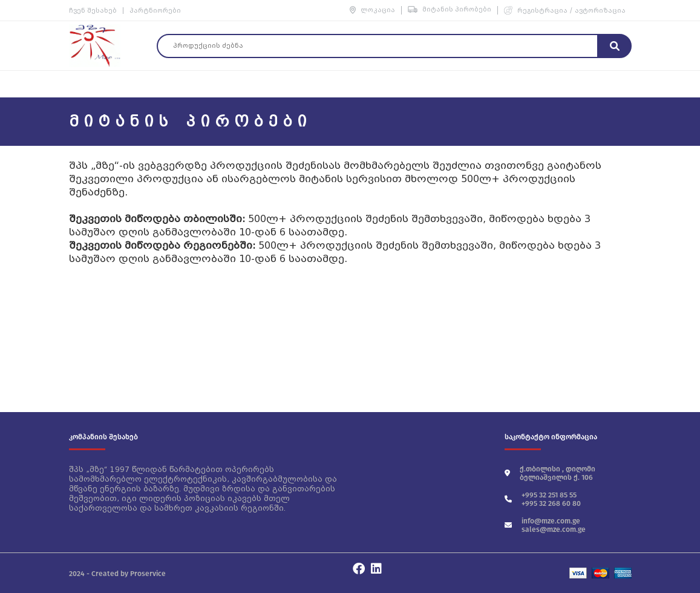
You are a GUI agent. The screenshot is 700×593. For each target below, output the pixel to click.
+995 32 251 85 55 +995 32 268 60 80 (543, 499)
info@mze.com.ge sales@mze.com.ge (545, 525)
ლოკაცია (372, 10)
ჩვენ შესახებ (93, 11)
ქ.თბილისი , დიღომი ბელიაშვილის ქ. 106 (550, 473)
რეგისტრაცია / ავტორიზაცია (565, 10)
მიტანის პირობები (450, 9)
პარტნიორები (155, 11)
